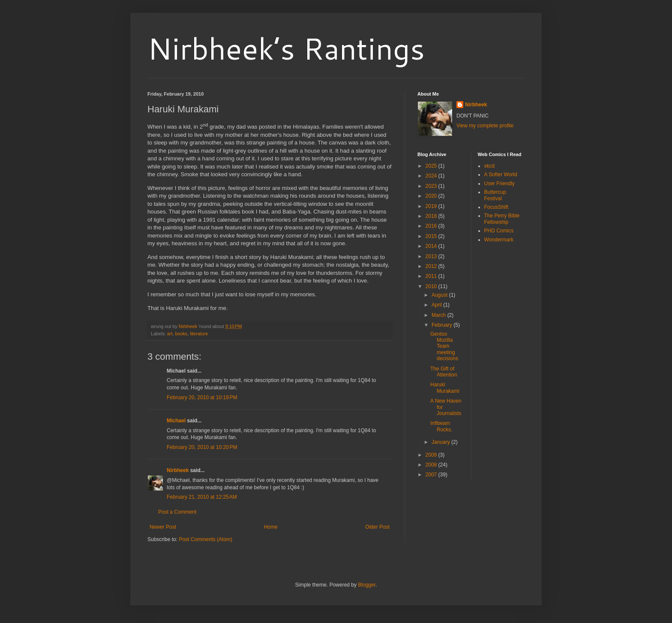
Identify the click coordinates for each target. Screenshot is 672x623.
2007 (432, 475)
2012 (432, 266)
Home (271, 527)
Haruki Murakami (445, 388)
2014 (432, 246)
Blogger (367, 585)
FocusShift (496, 207)
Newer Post (163, 527)
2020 (432, 196)
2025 (432, 166)
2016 (432, 226)
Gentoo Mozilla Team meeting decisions (444, 346)
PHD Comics (499, 231)
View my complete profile (485, 126)
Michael (176, 421)
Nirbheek (178, 470)
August (440, 295)
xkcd (490, 166)
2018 (432, 216)
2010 (432, 286)
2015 (432, 236)
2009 (432, 455)
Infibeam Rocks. (441, 426)
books (181, 334)
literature (199, 334)
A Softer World (501, 175)
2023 (432, 186)
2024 (432, 176)
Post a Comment (177, 512)
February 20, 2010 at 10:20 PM (202, 447)
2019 (432, 206)
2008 (432, 465)
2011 (432, 276)
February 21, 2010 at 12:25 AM (202, 497)
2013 (432, 256)
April (437, 305)
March (439, 315)
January (441, 442)
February (442, 325)
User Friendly (499, 184)
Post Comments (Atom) (205, 539)
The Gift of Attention (444, 372)
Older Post (377, 527)
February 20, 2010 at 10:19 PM (202, 397)
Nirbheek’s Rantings (286, 48)
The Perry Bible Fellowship (502, 219)
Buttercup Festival (495, 195)
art (170, 334)
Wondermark (499, 240)
